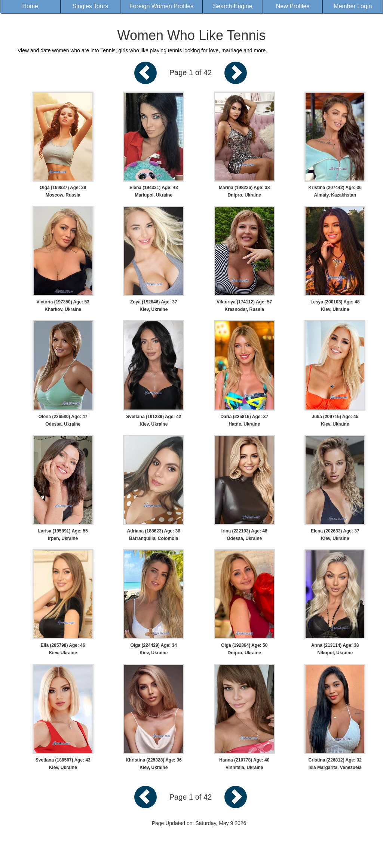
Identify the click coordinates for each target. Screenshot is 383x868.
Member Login (353, 6)
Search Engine (233, 6)
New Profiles (293, 6)
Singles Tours (90, 6)
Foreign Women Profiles (161, 6)
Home (30, 6)
